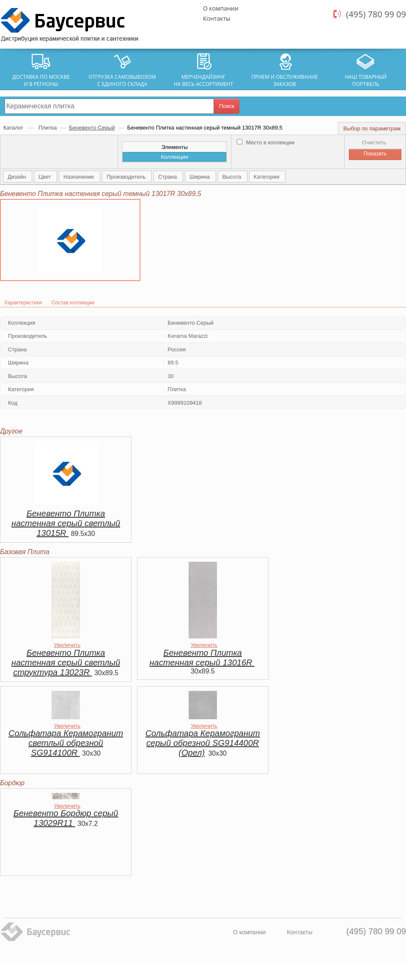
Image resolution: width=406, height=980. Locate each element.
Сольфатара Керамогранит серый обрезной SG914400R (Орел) (203, 743)
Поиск (227, 106)
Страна (168, 177)
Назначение (80, 177)
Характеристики (23, 303)
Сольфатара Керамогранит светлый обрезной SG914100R (66, 743)
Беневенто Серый (92, 128)
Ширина (200, 177)
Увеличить (67, 645)
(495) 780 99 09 (376, 14)
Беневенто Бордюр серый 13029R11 (66, 818)
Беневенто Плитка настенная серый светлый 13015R (66, 523)
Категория (267, 177)
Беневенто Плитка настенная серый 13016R (202, 658)
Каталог (14, 128)
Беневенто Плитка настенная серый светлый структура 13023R (66, 663)
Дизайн (18, 177)
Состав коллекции (73, 303)
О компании (221, 8)
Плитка (48, 128)
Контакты (217, 18)
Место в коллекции (266, 142)
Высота (233, 177)
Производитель (127, 177)
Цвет (45, 177)
